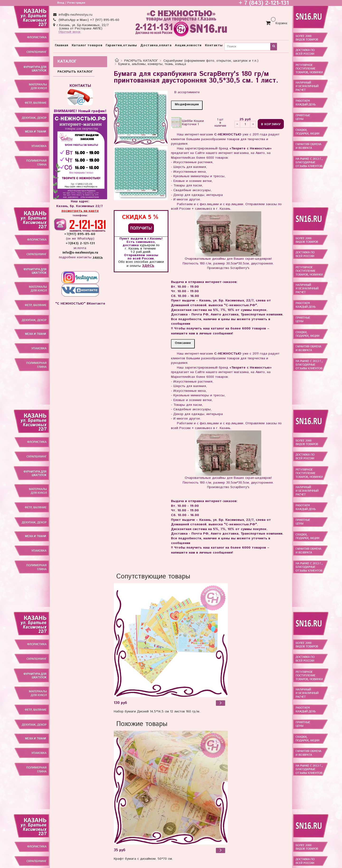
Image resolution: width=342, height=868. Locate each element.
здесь (148, 265)
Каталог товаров (87, 45)
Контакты (214, 45)
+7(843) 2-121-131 (80, 243)
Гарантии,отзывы (121, 45)
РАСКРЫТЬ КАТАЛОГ (141, 61)
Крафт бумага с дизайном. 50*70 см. (143, 859)
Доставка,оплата (156, 45)
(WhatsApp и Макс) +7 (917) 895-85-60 (88, 20)
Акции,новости (188, 45)
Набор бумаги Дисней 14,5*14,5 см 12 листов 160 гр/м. (157, 711)
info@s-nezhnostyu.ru (75, 15)
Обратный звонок (69, 32)
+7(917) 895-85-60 (80, 234)
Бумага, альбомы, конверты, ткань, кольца (152, 64)
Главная (62, 45)
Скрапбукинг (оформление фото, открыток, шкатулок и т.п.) (211, 61)
